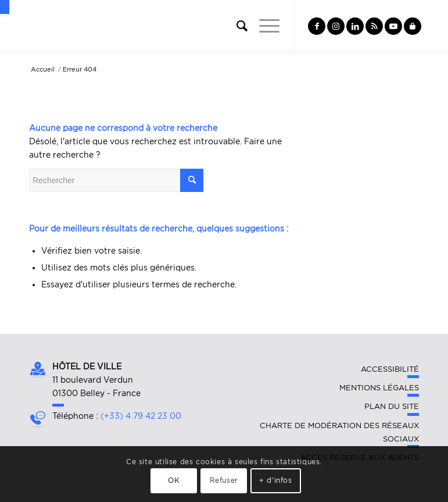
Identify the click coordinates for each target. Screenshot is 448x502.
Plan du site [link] (392, 406)
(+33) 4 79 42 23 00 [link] (141, 416)
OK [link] (174, 480)
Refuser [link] (224, 480)
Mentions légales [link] (379, 388)
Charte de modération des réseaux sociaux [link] (339, 432)
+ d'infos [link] (275, 480)
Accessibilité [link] (390, 369)
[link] (5, 7)
